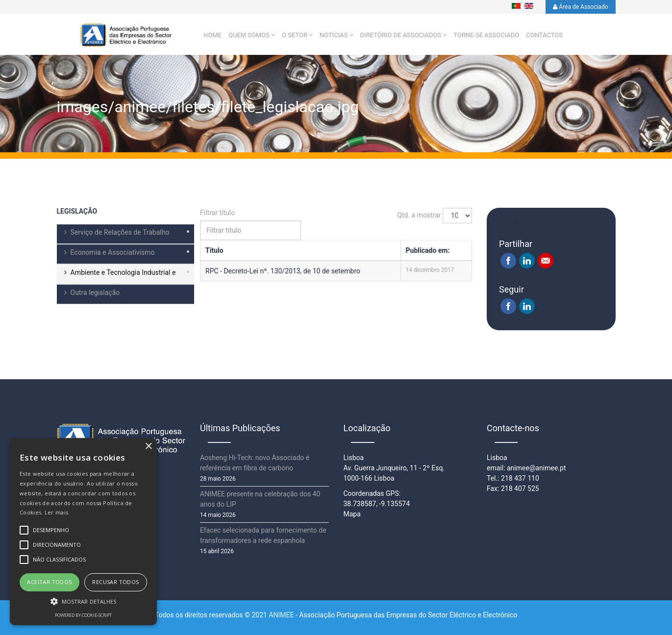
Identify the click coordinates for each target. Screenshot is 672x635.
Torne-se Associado (486, 36)
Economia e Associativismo (113, 253)
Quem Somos (249, 36)
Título (214, 251)
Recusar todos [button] (115, 582)
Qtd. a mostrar (419, 215)
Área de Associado (580, 7)
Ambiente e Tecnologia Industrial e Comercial (116, 277)
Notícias (334, 36)
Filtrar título (218, 213)
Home (212, 36)
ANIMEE (281, 615)
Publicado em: (428, 251)
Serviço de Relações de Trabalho (120, 233)
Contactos (544, 36)
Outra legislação (95, 293)
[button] (83, 601)
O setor (295, 36)
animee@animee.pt (536, 468)
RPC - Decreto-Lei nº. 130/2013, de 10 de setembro (283, 271)
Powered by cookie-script (83, 615)
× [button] (148, 447)
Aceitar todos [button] (49, 582)
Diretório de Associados (401, 36)
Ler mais (56, 512)
